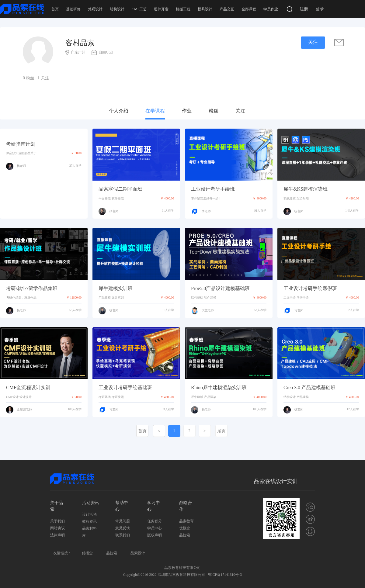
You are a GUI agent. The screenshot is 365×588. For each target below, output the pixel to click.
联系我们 (123, 535)
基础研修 (73, 9)
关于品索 (57, 506)
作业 (187, 111)
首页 (55, 9)
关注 (240, 111)
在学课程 (155, 111)
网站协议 (57, 528)
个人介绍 (119, 111)
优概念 (185, 528)
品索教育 (186, 521)
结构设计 (117, 9)
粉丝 (214, 111)
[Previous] (159, 431)
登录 (320, 9)
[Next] (205, 431)
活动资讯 (91, 503)
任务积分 (155, 521)
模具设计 (205, 9)
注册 (304, 9)
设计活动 (89, 514)
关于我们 (57, 521)
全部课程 (249, 9)
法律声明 (57, 535)
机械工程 (183, 9)
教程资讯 (89, 521)
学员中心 (155, 528)
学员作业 (271, 9)
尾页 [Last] (221, 431)
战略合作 (186, 506)
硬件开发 (161, 9)
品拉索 (185, 535)
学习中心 (154, 506)
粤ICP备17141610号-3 (225, 575)
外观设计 (95, 9)
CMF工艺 (139, 9)
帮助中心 (122, 506)
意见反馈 (123, 528)
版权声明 (155, 535)
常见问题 (123, 521)
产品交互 (227, 9)
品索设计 (138, 553)
